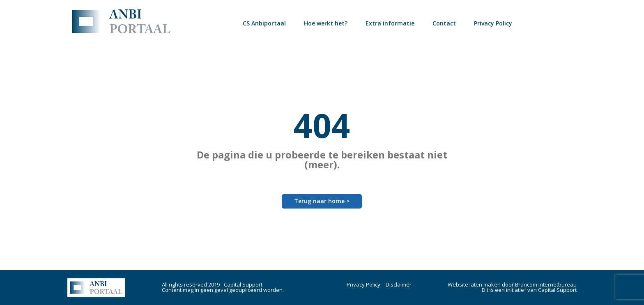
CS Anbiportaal (264, 23)
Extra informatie (390, 23)
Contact (444, 23)
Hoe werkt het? (326, 23)
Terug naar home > (322, 201)
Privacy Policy (493, 23)
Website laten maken (474, 284)
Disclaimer (399, 284)
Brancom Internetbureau (546, 284)
